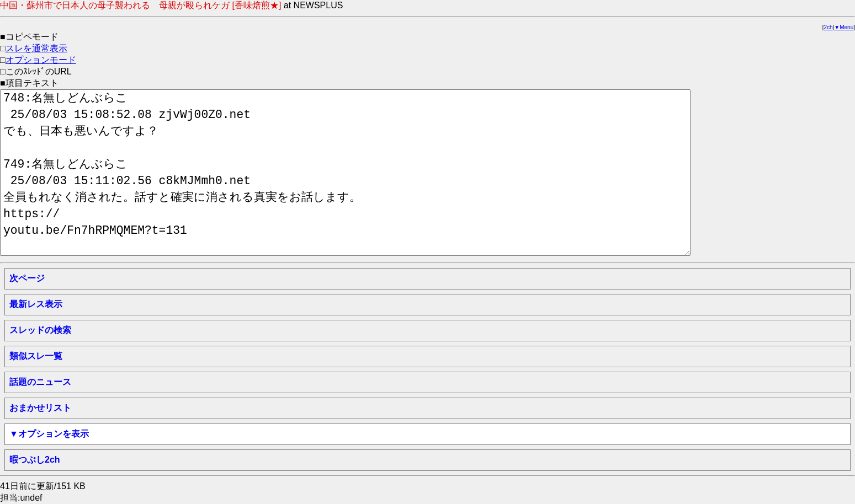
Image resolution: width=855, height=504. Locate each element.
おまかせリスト (40, 408)
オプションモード (41, 60)
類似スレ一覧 (36, 356)
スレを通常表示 (36, 48)
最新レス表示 (36, 304)
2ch (829, 27)
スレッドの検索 (40, 330)
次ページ (27, 278)
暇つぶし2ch (35, 460)
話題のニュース (40, 382)
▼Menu (844, 27)
